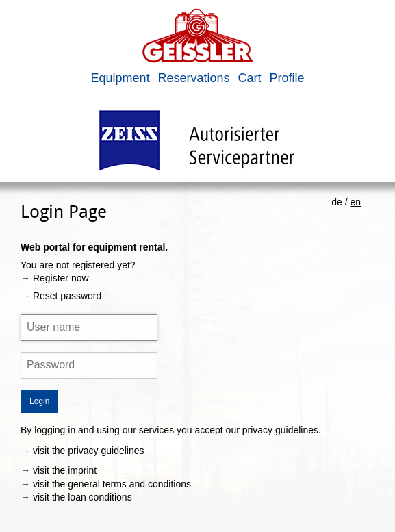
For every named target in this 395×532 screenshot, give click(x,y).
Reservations (194, 78)
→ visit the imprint (59, 470)
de (337, 202)
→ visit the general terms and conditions (106, 484)
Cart (249, 78)
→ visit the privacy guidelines (82, 451)
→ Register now (55, 278)
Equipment (120, 78)
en (355, 202)
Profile (286, 78)
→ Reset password (61, 296)
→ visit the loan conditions (76, 497)
